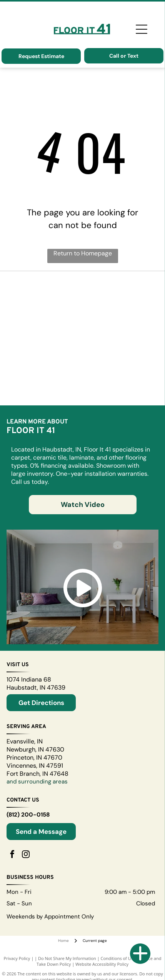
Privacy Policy (17, 958)
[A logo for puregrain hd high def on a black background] (46, 323)
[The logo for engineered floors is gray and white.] (46, 353)
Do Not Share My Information (67, 958)
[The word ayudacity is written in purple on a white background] (46, 384)
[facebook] (12, 855)
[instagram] (26, 855)
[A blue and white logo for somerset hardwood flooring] (46, 292)
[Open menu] (142, 29)
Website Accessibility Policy (102, 964)
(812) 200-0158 (28, 815)
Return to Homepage (83, 253)
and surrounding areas (37, 782)
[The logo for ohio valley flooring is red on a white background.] (119, 323)
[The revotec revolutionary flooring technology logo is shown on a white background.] (119, 292)
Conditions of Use (118, 958)
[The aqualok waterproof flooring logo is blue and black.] (119, 384)
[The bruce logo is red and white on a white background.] (119, 353)
